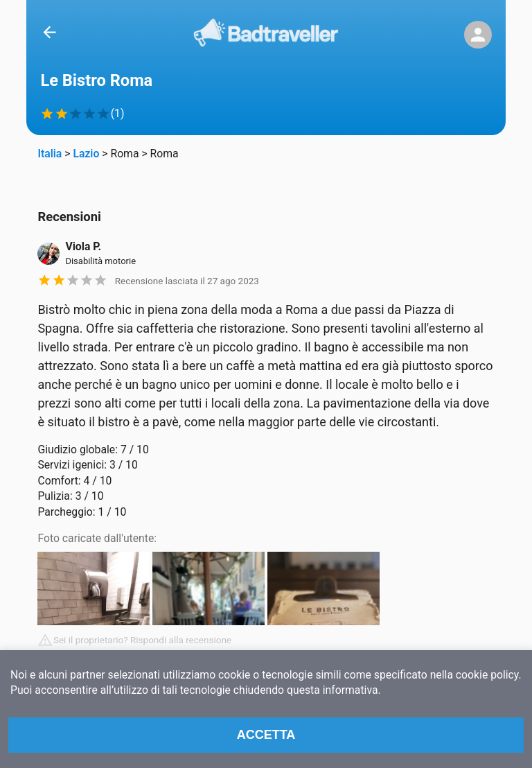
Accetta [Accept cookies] (266, 735)
